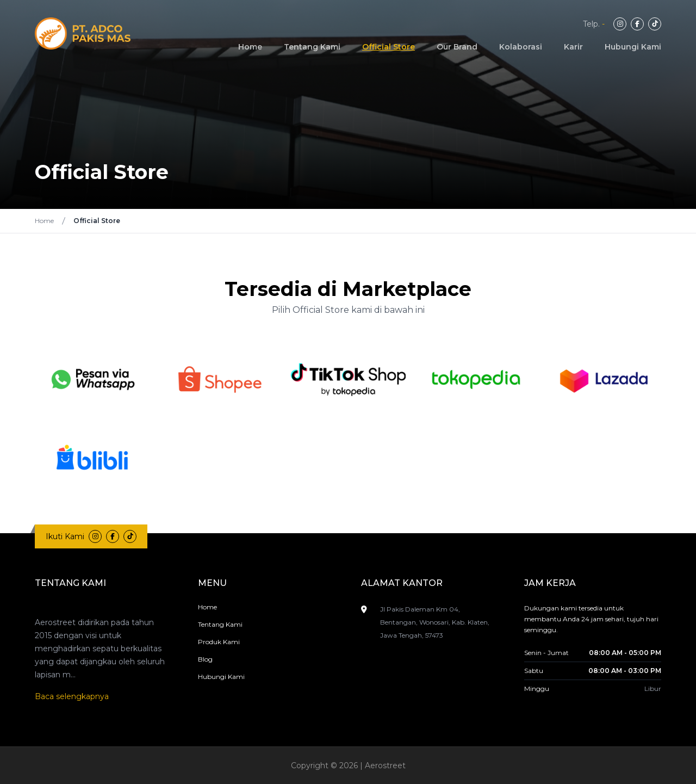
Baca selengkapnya (72, 696)
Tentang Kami (312, 47)
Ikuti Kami (65, 536)
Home (250, 47)
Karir (573, 47)
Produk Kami (219, 642)
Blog (205, 659)
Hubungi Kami (633, 47)
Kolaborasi (521, 47)
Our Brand (457, 47)
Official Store (389, 47)
